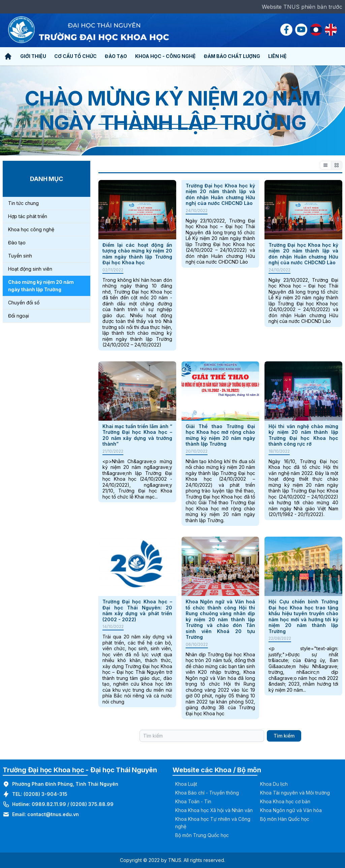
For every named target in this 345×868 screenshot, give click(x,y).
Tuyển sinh (20, 256)
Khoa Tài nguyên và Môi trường (295, 793)
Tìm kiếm (284, 736)
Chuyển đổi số (24, 303)
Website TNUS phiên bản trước (302, 7)
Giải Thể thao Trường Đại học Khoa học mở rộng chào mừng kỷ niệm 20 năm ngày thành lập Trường (221, 435)
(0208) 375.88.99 (92, 804)
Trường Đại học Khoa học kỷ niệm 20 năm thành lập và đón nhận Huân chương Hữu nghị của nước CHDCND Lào (221, 194)
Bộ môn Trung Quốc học (202, 835)
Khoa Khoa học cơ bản (285, 801)
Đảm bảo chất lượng (232, 56)
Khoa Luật (186, 784)
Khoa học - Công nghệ (165, 56)
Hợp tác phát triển (28, 216)
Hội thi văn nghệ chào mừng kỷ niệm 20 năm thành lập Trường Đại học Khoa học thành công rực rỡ (303, 435)
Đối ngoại (19, 316)
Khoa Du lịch (274, 784)
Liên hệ (277, 56)
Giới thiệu (33, 56)
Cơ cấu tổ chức (75, 56)
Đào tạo (116, 56)
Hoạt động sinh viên (30, 269)
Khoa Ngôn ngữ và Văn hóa (291, 810)
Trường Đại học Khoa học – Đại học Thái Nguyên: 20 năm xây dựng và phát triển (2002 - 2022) (137, 610)
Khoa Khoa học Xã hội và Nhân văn (214, 810)
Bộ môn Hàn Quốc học (285, 819)
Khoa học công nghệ (31, 229)
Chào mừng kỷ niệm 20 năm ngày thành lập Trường (41, 286)
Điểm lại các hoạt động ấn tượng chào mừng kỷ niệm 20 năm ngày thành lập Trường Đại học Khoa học (137, 254)
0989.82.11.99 (49, 804)
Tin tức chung (23, 203)
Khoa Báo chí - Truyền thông (207, 793)
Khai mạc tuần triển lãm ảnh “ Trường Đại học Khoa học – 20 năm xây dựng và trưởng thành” (137, 435)
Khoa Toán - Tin (193, 801)
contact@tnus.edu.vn (53, 814)
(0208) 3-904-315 (45, 794)
